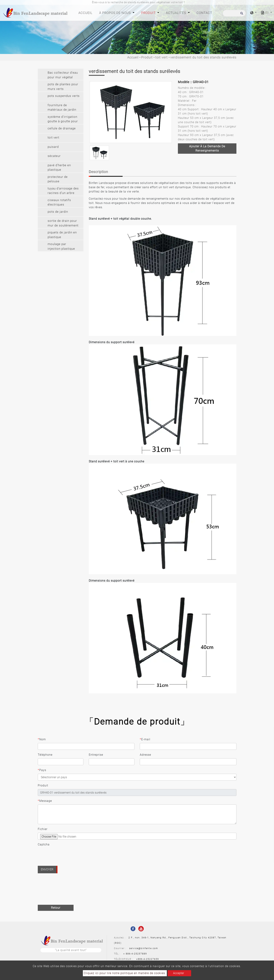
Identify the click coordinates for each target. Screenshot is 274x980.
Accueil (86, 12)
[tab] (61, 74)
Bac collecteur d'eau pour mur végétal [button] (63, 75)
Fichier (43, 829)
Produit (147, 57)
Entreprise (96, 755)
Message (45, 801)
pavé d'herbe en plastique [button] (59, 167)
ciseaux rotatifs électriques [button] (59, 202)
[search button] (241, 14)
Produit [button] (149, 13)
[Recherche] (234, 13)
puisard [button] (53, 147)
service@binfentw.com (144, 948)
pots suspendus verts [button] (64, 96)
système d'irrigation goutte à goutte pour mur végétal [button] (63, 119)
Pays (42, 770)
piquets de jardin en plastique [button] (62, 235)
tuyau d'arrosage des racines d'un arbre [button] (63, 191)
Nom (42, 739)
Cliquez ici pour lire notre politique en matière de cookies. (125, 973)
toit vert (162, 57)
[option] (131, 112)
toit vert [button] (53, 137)
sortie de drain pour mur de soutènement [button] (63, 223)
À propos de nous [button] (115, 13)
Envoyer (47, 869)
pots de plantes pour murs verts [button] (63, 87)
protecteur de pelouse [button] (58, 179)
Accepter (179, 973)
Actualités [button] (176, 13)
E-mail (145, 739)
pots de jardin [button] (58, 212)
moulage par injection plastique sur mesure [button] (61, 247)
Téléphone (45, 755)
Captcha (44, 844)
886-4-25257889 (136, 954)
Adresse (145, 755)
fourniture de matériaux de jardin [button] (62, 107)
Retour (56, 908)
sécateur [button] (54, 156)
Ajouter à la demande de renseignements (207, 148)
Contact (204, 13)
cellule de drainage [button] (62, 128)
